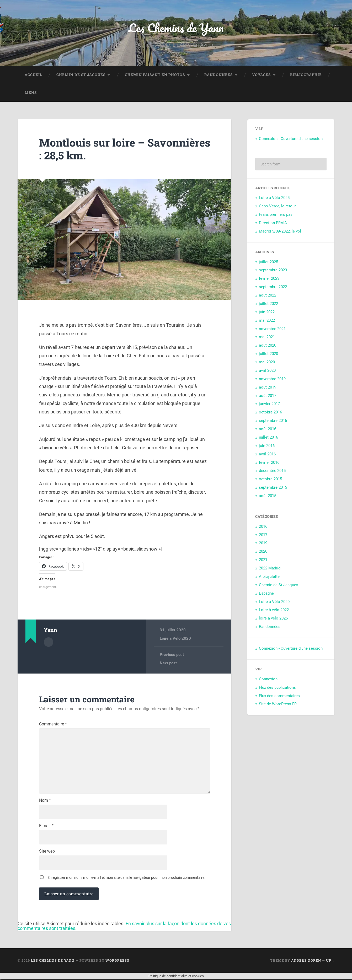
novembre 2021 (272, 329)
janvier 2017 (269, 404)
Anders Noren (306, 961)
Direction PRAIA (273, 223)
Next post (168, 663)
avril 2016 (267, 454)
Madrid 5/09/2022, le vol (280, 231)
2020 (263, 552)
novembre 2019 (272, 379)
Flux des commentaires (279, 696)
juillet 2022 (268, 304)
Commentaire (53, 724)
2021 (263, 560)
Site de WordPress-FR (278, 704)
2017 (263, 535)
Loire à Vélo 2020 (175, 639)
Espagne (266, 593)
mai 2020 (267, 362)
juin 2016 (267, 446)
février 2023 (269, 279)
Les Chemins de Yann (176, 28)
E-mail (46, 826)
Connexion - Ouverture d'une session (291, 139)
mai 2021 (267, 337)
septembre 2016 (273, 421)
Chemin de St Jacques (81, 75)
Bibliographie (306, 75)
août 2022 (268, 295)
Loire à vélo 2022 (274, 610)
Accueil (33, 75)
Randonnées (218, 75)
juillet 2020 (268, 354)
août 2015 (268, 496)
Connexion (268, 679)
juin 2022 (267, 312)
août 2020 (268, 346)
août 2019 (268, 387)
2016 (263, 526)
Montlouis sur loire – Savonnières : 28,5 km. (95, 149)
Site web (47, 852)
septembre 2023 (273, 270)
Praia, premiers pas (276, 215)
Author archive (49, 642)
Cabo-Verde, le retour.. (278, 206)
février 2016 (269, 462)
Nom (45, 801)
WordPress (117, 961)
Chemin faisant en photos (155, 75)
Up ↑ (330, 961)
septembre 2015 (273, 488)
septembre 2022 (273, 287)
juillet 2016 (268, 438)
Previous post (172, 655)
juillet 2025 (268, 262)
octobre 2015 (270, 479)
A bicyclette (269, 577)
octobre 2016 (270, 412)
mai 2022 (267, 320)
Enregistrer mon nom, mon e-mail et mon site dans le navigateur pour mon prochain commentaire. (126, 878)
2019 (263, 543)
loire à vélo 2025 (273, 618)
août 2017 (268, 396)
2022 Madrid (270, 568)
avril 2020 (267, 371)
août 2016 (268, 429)
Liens (31, 93)
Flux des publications (277, 687)
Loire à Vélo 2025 (274, 198)
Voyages (261, 75)
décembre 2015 (272, 471)
